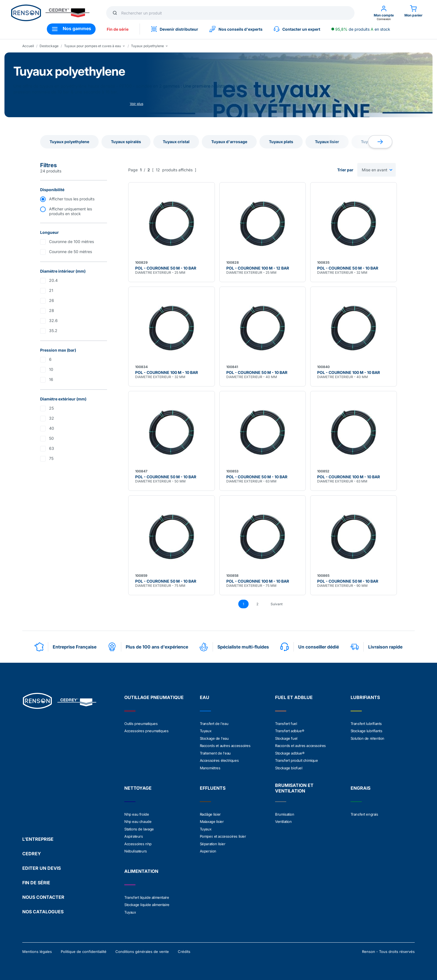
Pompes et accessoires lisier (223, 835)
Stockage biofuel (289, 767)
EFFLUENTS (213, 787)
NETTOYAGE (138, 787)
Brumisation (285, 813)
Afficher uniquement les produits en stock (71, 211)
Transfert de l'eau (214, 724)
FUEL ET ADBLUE (294, 697)
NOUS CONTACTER (43, 895)
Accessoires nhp (138, 842)
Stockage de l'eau (214, 738)
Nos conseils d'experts (236, 29)
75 (51, 458)
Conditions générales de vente (142, 950)
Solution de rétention (368, 738)
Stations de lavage (139, 828)
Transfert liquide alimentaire (147, 896)
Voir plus (137, 104)
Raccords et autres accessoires (225, 745)
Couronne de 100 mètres (71, 242)
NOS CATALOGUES (43, 910)
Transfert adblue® (290, 731)
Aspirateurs (134, 835)
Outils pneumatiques (141, 724)
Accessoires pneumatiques (146, 731)
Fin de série (118, 29)
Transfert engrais (364, 813)
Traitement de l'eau (215, 753)
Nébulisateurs (136, 850)
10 (51, 369)
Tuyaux (206, 731)
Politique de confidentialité (84, 950)
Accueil (28, 46)
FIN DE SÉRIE (36, 881)
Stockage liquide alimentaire (147, 903)
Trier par (345, 170)
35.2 (53, 331)
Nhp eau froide (137, 813)
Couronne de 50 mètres (71, 252)
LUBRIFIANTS (365, 697)
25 (51, 408)
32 (52, 418)
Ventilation (283, 821)
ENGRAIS (360, 787)
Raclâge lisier (210, 813)
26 (52, 300)
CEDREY (32, 852)
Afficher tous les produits (72, 199)
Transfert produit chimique (297, 760)
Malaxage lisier (212, 821)
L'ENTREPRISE (38, 837)
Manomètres (210, 767)
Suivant (277, 604)
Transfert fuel (286, 724)
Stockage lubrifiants (366, 731)
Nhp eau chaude (138, 821)
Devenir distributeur (175, 29)
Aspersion (208, 850)
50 (51, 438)
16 (51, 379)
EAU (205, 697)
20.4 (53, 280)
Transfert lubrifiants (366, 724)
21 (51, 290)
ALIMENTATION (141, 870)
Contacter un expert (297, 29)
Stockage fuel (286, 738)
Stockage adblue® (290, 753)
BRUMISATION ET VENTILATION (294, 787)
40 (52, 428)
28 (52, 310)
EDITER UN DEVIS (42, 866)
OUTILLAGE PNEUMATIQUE (154, 697)
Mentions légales (37, 950)
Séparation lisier (213, 842)
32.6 (53, 320)
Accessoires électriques (219, 760)
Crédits (184, 950)
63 (52, 448)
